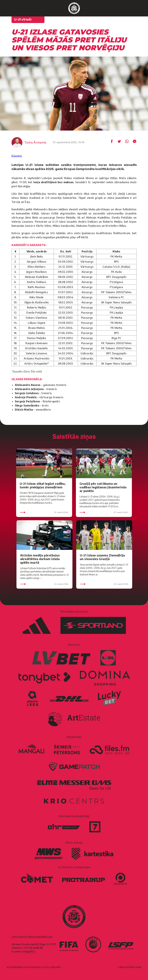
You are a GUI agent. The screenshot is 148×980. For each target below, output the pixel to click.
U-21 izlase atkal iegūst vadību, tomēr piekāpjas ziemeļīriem (43, 485)
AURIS (138, 967)
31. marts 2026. (44, 512)
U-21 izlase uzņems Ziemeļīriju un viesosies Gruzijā (102, 557)
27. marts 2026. (104, 512)
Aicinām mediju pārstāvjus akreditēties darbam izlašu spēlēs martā (40, 559)
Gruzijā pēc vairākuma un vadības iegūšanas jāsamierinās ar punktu (103, 487)
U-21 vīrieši (23, 20)
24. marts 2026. (44, 584)
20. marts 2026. (104, 584)
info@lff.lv (29, 951)
